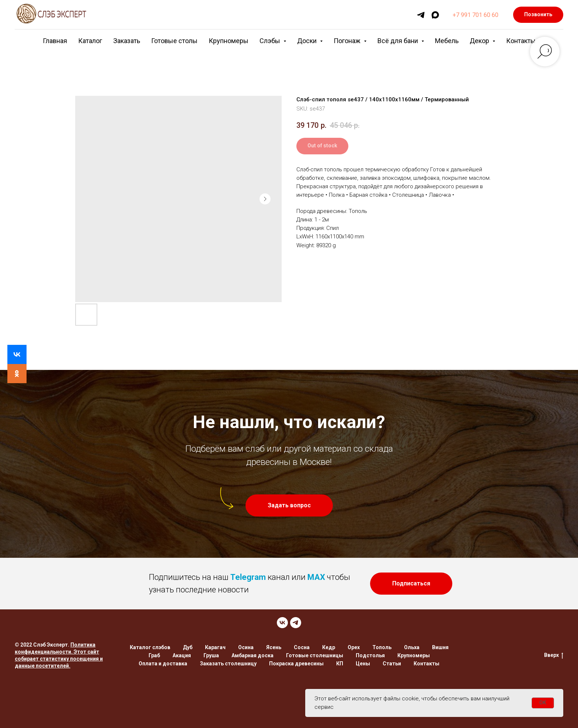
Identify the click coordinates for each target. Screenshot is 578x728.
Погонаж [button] (348, 41)
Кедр (329, 647)
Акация (182, 655)
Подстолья (370, 655)
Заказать (127, 41)
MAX (316, 577)
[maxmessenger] (435, 15)
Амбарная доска (253, 655)
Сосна (302, 647)
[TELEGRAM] (296, 623)
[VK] (282, 623)
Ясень (274, 647)
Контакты (521, 41)
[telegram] (421, 15)
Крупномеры (229, 41)
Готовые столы (174, 41)
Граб (154, 655)
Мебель (447, 41)
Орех (354, 647)
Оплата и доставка (163, 664)
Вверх (554, 655)
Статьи (392, 664)
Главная (55, 41)
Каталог (90, 41)
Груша (211, 655)
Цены (363, 664)
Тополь (382, 647)
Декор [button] (480, 41)
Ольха (412, 647)
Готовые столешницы (315, 655)
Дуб (188, 647)
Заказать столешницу (228, 664)
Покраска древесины (296, 664)
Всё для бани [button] (398, 41)
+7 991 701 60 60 (476, 15)
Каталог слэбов (150, 647)
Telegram (248, 577)
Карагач (215, 647)
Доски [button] (308, 41)
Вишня (440, 647)
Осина (246, 647)
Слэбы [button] (271, 41)
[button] (289, 505)
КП (340, 664)
